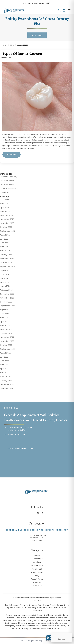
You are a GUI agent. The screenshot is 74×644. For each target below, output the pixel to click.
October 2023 (6, 302)
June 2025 (4, 243)
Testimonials (37, 569)
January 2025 (6, 255)
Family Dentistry (12, 605)
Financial (37, 582)
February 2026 (6, 215)
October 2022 (6, 345)
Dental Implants (7, 181)
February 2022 (6, 377)
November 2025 (7, 223)
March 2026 (5, 211)
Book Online (37, 35)
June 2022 (4, 361)
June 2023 (4, 314)
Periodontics (44, 605)
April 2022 (4, 369)
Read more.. (12, 155)
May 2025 (4, 247)
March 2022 (5, 373)
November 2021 (7, 388)
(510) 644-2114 (37, 541)
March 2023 (5, 325)
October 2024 (6, 263)
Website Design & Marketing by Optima (36, 641)
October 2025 (6, 227)
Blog (12, 45)
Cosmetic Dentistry (8, 177)
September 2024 (7, 266)
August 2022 (5, 353)
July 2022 (4, 357)
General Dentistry (8, 189)
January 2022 (6, 381)
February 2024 (6, 290)
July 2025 (4, 239)
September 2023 (7, 306)
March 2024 (5, 286)
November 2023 (7, 298)
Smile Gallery (37, 565)
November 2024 (7, 259)
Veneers (18, 608)
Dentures (41, 608)
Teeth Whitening (29, 608)
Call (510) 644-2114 (17, 435)
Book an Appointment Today (21, 449)
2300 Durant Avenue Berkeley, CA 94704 (37, 3)
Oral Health (5, 193)
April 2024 (4, 282)
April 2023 (4, 322)
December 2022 (7, 337)
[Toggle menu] (69, 10)
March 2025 (5, 251)
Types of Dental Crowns (22, 54)
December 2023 (7, 294)
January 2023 (6, 333)
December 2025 (7, 219)
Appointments (37, 572)
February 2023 (6, 329)
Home (4, 45)
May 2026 (4, 203)
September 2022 (7, 349)
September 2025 (7, 231)
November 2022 (7, 341)
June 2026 (4, 200)
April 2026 (4, 207)
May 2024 (4, 278)
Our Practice (37, 559)
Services (37, 562)
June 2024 (4, 274)
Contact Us (37, 586)
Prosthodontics (57, 605)
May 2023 (4, 318)
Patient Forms (37, 579)
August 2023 (5, 310)
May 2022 (4, 365)
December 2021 (7, 384)
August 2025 (5, 235)
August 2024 (5, 270)
